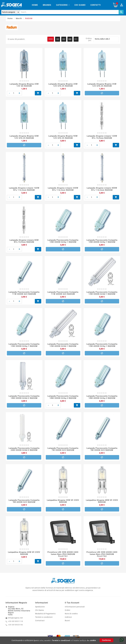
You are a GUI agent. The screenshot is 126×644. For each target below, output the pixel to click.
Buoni (67, 616)
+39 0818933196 (15, 620)
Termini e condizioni (61, 640)
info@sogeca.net (15, 613)
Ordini (67, 606)
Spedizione (40, 602)
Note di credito (71, 609)
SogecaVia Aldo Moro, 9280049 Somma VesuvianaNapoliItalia (19, 606)
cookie (93, 640)
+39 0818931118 (15, 617)
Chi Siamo (40, 606)
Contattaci (40, 616)
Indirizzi (68, 613)
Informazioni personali (75, 602)
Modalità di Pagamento (45, 609)
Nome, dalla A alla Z (106, 39)
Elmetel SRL (86, 636)
